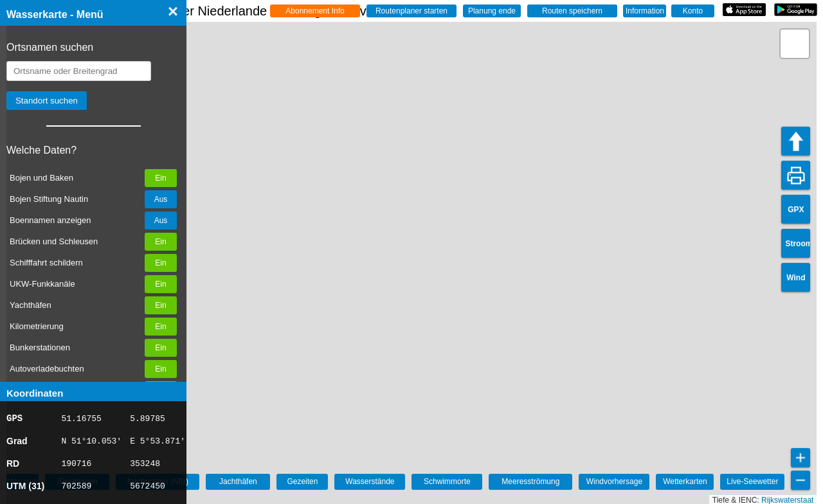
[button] (795, 44)
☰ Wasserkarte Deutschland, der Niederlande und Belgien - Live (214, 11)
